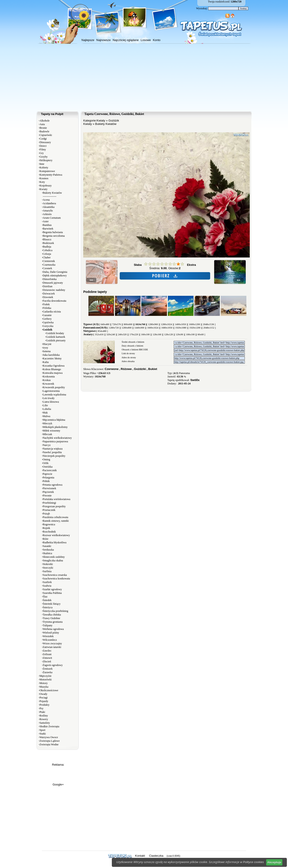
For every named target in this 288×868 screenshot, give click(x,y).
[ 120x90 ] (179, 334)
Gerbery (47, 319)
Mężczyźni (46, 676)
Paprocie (47, 474)
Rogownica (49, 524)
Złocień (47, 661)
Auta (42, 124)
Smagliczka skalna (53, 560)
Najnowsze (103, 40)
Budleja (47, 247)
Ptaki (42, 712)
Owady (44, 694)
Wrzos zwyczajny (52, 643)
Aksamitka (49, 207)
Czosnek (47, 268)
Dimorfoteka (50, 279)
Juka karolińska (51, 355)
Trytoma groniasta (53, 622)
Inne (42, 164)
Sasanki (47, 546)
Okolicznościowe (49, 690)
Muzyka (44, 687)
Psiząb (46, 514)
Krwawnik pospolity (54, 387)
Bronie (43, 128)
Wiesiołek (48, 636)
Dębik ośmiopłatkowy (55, 276)
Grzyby (44, 157)
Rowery (44, 719)
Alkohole (45, 121)
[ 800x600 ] (128, 324)
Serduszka (48, 550)
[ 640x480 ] (105, 324)
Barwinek (48, 229)
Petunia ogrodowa (53, 485)
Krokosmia (49, 377)
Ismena (47, 351)
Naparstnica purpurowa (55, 441)
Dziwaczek (49, 294)
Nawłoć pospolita (52, 452)
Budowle (44, 131)
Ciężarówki (46, 135)
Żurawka (48, 672)
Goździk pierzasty (56, 340)
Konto (157, 40)
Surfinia (47, 571)
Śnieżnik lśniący (52, 604)
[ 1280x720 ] (114, 328)
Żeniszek (48, 669)
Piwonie (47, 496)
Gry (42, 153)
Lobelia (47, 409)
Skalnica (47, 553)
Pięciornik (48, 492)
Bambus (47, 225)
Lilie (45, 405)
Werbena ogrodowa (53, 629)
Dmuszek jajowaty (53, 283)
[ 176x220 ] (134, 334)
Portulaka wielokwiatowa (56, 499)
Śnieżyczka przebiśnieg (55, 611)
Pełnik (46, 481)
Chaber (47, 257)
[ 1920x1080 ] (181, 328)
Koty (42, 182)
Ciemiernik (49, 261)
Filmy (43, 149)
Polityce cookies (253, 862)
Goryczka (48, 326)
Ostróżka (48, 467)
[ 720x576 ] (116, 324)
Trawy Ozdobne (51, 618)
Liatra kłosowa (51, 402)
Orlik (46, 463)
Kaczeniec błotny (52, 358)
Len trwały (49, 398)
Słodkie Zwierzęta (49, 726)
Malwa (46, 416)
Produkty (45, 705)
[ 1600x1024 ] (153, 328)
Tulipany (48, 625)
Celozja (47, 254)
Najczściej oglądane (126, 40)
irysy (45, 348)
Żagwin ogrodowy (53, 665)
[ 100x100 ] (190, 334)
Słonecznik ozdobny (54, 557)
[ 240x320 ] (122, 334)
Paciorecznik (50, 470)
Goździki (140, 369)
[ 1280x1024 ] (166, 324)
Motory (44, 683)
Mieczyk (47, 423)
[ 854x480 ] (102, 331)
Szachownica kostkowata (56, 579)
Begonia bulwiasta (53, 232)
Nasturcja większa (53, 449)
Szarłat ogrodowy (52, 589)
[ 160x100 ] (145, 334)
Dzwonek (48, 297)
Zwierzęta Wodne (49, 744)
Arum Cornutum (52, 218)
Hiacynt (47, 344)
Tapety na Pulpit (52, 114)
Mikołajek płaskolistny (55, 427)
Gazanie (47, 315)
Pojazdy (44, 701)
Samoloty (45, 723)
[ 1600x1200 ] (194, 324)
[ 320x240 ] (111, 334)
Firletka (47, 308)
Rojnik (46, 528)
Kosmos (44, 178)
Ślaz (45, 597)
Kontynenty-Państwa (51, 175)
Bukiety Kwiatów (52, 193)
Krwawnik (48, 384)
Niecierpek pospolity (54, 456)
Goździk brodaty (55, 333)
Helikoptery (46, 160)
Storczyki (48, 568)
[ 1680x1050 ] (167, 328)
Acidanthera (49, 203)
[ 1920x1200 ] (195, 328)
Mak (45, 413)
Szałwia (47, 586)
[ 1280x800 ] (127, 328)
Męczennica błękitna (54, 420)
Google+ (58, 784)
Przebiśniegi (49, 503)
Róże (46, 539)
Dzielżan (48, 286)
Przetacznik (49, 510)
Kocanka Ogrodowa (54, 366)
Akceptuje (274, 862)
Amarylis (48, 211)
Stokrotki (48, 564)
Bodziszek (48, 243)
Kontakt (140, 856)
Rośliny (44, 716)
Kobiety (44, 168)
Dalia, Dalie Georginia (55, 272)
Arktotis (47, 214)
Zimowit (47, 658)
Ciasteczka (156, 856)
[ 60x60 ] (201, 334)
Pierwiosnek (49, 488)
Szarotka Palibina (52, 593)
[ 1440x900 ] (139, 328)
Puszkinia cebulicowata (55, 517)
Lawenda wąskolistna (54, 395)
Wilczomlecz (50, 640)
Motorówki (46, 680)
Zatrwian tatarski (52, 647)
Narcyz (47, 445)
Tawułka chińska (52, 615)
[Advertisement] (144, 78)
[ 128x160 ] (157, 334)
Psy (42, 708)
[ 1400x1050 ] (180, 324)
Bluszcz (47, 239)
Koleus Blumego (52, 369)
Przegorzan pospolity (54, 506)
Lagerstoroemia (51, 391)
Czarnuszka (49, 265)
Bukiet (153, 369)
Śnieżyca (48, 607)
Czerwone (111, 369)
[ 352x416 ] (99, 334)
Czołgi (43, 139)
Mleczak (47, 434)
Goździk (114, 121)
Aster (46, 221)
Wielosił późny (51, 633)
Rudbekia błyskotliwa (55, 542)
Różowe (126, 369)
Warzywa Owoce (49, 737)
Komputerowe (47, 171)
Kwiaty (44, 189)
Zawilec (47, 651)
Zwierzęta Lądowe (50, 741)
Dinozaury (45, 142)
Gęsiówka (48, 322)
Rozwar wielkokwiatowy (56, 535)
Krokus (47, 380)
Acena (46, 200)
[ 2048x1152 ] (209, 328)
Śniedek (47, 600)
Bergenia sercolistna (54, 236)
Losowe (146, 40)
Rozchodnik (49, 532)
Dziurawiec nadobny (54, 290)
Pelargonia (48, 478)
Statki (43, 734)
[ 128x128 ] (168, 334)
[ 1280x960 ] (153, 324)
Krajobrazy (46, 186)
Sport (43, 730)
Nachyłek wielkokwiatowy (57, 438)
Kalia (46, 362)
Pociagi (44, 698)
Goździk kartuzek (56, 337)
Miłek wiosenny (52, 431)
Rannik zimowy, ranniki (56, 521)
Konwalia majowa (53, 373)
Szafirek (47, 582)
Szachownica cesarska (55, 575)
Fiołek (46, 304)
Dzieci (43, 146)
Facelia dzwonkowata (54, 301)
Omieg (46, 459)
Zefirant (47, 654)
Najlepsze (88, 40)
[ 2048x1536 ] (208, 324)
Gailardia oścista (52, 312)
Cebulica (48, 250)
